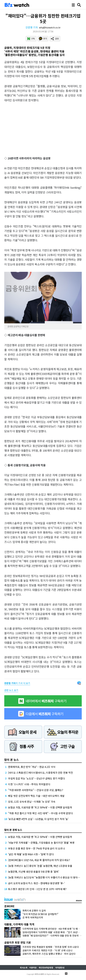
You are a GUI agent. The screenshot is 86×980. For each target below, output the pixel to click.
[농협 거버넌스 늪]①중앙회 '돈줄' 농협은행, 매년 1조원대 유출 (40, 866)
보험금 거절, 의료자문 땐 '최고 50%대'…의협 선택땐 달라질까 (40, 807)
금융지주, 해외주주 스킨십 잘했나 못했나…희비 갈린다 (49, 954)
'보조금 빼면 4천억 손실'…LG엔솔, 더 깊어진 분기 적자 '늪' (38, 819)
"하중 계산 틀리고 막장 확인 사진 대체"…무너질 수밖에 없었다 (40, 813)
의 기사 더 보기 (17, 683)
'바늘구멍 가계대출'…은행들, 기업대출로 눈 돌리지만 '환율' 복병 (41, 843)
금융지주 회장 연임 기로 (18, 942)
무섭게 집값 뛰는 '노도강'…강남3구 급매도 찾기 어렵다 (36, 778)
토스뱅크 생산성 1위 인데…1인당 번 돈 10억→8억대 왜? (37, 889)
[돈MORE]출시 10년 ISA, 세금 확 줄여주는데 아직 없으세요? (39, 860)
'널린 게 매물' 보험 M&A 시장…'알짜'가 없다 (31, 854)
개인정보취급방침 (46, 968)
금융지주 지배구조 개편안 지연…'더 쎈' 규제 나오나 (47, 950)
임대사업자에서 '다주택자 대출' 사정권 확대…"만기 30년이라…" (54, 932)
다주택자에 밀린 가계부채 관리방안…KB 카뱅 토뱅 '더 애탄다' (53, 929)
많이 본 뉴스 (12, 760)
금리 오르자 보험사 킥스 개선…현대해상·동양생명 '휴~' (36, 883)
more (79, 900)
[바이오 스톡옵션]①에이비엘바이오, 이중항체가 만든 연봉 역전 (40, 773)
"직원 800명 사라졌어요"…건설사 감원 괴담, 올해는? (36, 790)
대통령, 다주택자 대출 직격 (19, 924)
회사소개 (24, 968)
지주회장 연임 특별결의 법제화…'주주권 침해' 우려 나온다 (51, 947)
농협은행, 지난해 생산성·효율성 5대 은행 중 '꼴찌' (34, 872)
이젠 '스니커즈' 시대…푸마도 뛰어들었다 (29, 784)
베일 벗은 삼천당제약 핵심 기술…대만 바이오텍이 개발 (36, 796)
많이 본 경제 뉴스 (13, 830)
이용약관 (33, 968)
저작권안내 (60, 968)
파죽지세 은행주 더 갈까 (34, 911)
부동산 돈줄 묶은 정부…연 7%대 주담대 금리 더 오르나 (36, 848)
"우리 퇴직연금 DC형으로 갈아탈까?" (40, 914)
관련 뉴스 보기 (11, 690)
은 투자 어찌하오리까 (33, 917)
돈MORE (9, 906)
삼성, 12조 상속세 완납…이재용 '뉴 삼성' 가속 (32, 802)
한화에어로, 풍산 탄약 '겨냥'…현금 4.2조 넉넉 (32, 767)
